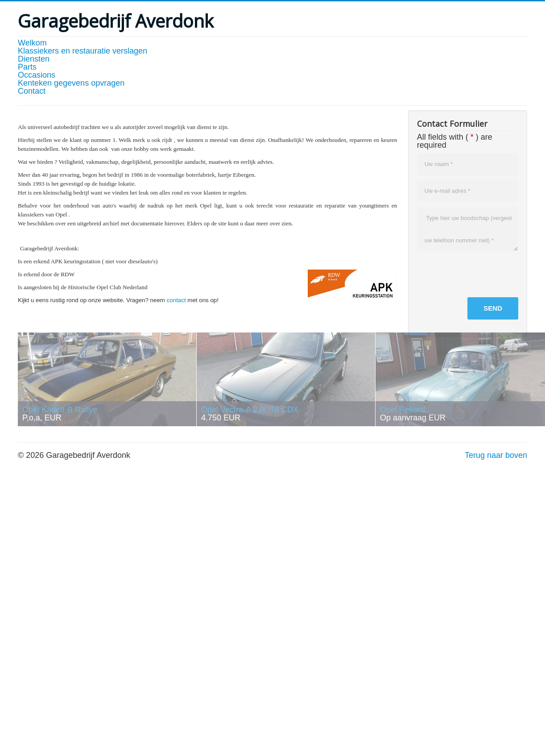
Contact (32, 91)
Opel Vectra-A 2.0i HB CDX (250, 410)
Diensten (34, 59)
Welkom (32, 43)
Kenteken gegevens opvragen (71, 83)
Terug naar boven (496, 455)
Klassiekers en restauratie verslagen (83, 51)
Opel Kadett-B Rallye (60, 410)
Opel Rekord (403, 410)
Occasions (37, 75)
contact (176, 300)
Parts (27, 67)
